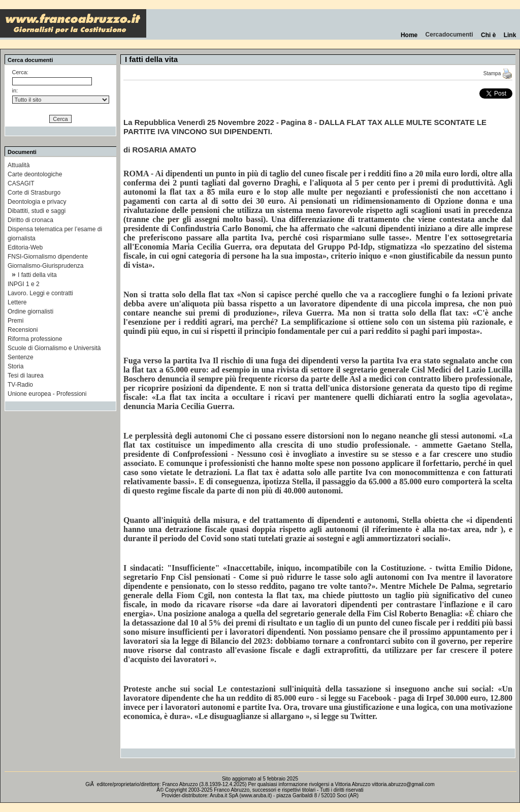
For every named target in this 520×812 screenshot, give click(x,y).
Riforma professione (35, 339)
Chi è (488, 35)
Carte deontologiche (35, 174)
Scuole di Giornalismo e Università (54, 348)
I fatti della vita (37, 275)
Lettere (17, 302)
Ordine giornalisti (30, 311)
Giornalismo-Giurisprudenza (45, 266)
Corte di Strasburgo (34, 193)
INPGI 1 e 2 (24, 284)
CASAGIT (21, 183)
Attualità (19, 165)
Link (510, 35)
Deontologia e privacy (37, 202)
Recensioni (23, 330)
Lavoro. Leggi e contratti (40, 293)
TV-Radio (20, 385)
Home (409, 35)
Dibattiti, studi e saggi (37, 211)
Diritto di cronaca (30, 220)
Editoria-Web (25, 247)
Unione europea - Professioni (47, 394)
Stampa (498, 73)
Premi (15, 321)
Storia (15, 366)
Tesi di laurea (26, 376)
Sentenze (21, 357)
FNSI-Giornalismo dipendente (48, 257)
